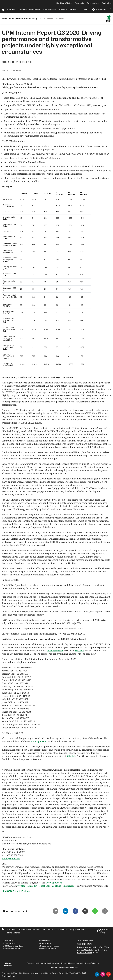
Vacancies (45, 941)
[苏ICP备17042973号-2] (76, 973)
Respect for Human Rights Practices (43, 963)
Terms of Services (85, 952)
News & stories (47, 19)
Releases (59, 19)
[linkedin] (97, 974)
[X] (85, 911)
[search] (110, 10)
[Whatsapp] (95, 911)
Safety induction (10, 943)
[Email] (105, 911)
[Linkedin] (65, 911)
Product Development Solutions (64, 967)
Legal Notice (45, 973)
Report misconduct (11, 948)
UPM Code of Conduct (13, 946)
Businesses (99, 9)
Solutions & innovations (29, 929)
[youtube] (109, 974)
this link (71, 756)
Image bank (46, 943)
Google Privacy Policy (94, 950)
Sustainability (49, 929)
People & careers (77, 929)
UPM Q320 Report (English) (16, 891)
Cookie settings (8, 976)
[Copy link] (55, 911)
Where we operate (48, 948)
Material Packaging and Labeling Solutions (80, 963)
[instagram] (103, 974)
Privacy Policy (58, 973)
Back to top (106, 931)
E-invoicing (8, 941)
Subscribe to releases (50, 946)
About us (11, 929)
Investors (63, 929)
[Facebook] (75, 911)
